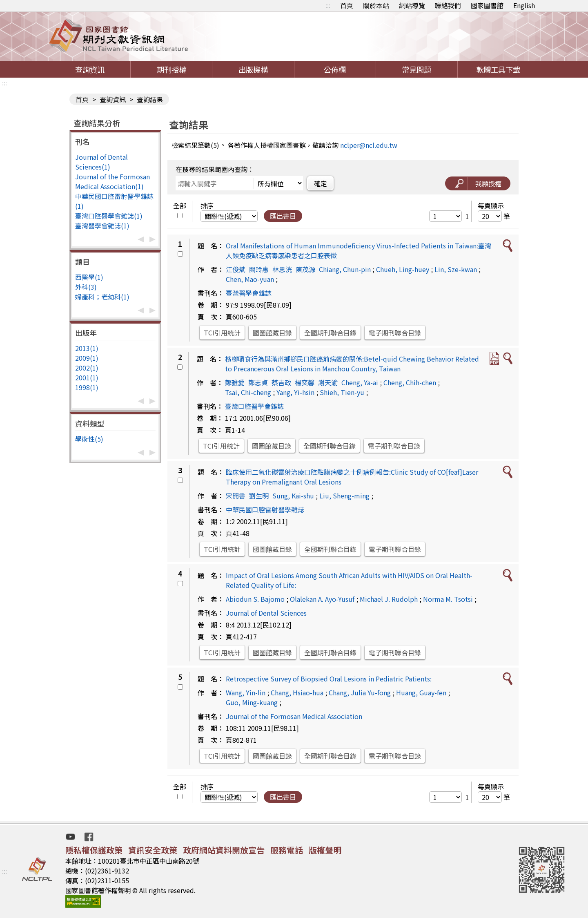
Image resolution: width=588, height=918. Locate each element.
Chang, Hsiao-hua (297, 692)
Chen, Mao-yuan (250, 279)
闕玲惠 (259, 269)
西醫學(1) (89, 277)
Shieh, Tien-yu (342, 392)
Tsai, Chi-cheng (248, 392)
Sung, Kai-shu (293, 496)
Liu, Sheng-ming (344, 496)
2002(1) (87, 368)
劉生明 (259, 496)
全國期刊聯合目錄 (330, 333)
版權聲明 (325, 850)
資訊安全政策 (153, 850)
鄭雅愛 (235, 382)
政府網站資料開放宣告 (224, 850)
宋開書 (236, 496)
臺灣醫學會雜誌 (249, 293)
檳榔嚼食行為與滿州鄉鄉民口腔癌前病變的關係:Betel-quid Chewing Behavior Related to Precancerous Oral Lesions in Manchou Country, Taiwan (352, 364)
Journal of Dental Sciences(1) (101, 162)
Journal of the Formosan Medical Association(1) (112, 181)
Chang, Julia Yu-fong (360, 692)
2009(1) (87, 358)
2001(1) (87, 377)
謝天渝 (328, 382)
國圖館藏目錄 (272, 333)
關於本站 (376, 5)
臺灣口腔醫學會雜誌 (254, 406)
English (524, 5)
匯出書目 (283, 216)
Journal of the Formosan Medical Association (294, 716)
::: (328, 5)
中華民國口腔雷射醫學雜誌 (265, 509)
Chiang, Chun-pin (345, 269)
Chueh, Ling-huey (403, 269)
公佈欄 (335, 69)
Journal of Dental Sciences (266, 613)
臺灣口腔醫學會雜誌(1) (109, 216)
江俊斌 (236, 269)
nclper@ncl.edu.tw (369, 145)
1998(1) (87, 387)
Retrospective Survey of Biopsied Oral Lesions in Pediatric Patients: (329, 679)
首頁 (347, 5)
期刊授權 (171, 69)
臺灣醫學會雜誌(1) (102, 226)
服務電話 (287, 850)
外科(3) (86, 287)
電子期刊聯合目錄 (395, 333)
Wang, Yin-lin (246, 692)
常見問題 (416, 69)
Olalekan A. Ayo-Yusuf (322, 599)
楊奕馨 (305, 382)
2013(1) (87, 348)
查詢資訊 (90, 69)
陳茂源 (305, 269)
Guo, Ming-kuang (252, 702)
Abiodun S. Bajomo (255, 599)
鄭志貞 (258, 382)
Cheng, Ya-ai (360, 382)
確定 (321, 183)
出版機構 (253, 69)
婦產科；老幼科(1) (102, 297)
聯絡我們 (448, 5)
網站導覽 (412, 5)
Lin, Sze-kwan (456, 269)
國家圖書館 (487, 5)
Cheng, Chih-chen (410, 382)
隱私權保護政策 (94, 850)
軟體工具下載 (498, 69)
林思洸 (282, 269)
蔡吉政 (281, 382)
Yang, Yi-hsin (295, 392)
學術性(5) (89, 439)
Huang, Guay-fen (421, 692)
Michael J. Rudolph (389, 599)
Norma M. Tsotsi (448, 599)
